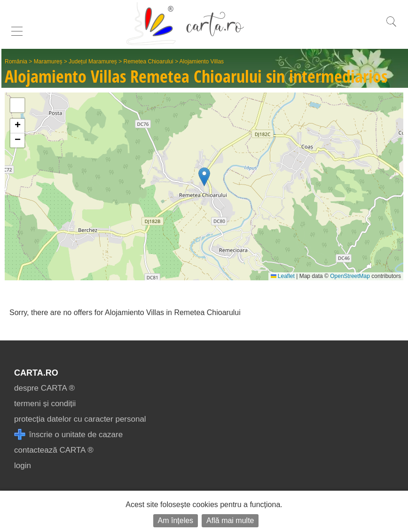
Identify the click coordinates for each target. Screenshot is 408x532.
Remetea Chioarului (149, 62)
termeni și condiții (45, 404)
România (16, 62)
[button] (204, 177)
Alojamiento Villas (202, 62)
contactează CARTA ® (54, 450)
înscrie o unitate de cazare (68, 435)
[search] (391, 27)
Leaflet (283, 276)
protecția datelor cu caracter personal (80, 419)
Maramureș (48, 62)
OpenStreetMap (350, 276)
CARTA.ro (36, 373)
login (23, 466)
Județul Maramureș (93, 62)
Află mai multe (230, 520)
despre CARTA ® (44, 388)
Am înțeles (176, 520)
